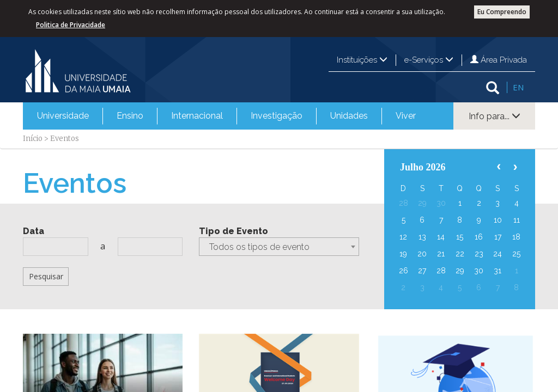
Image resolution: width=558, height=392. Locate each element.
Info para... (495, 116)
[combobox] (279, 247)
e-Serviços (429, 60)
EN (518, 87)
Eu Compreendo (502, 12)
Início (33, 139)
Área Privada (499, 60)
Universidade (63, 116)
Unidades (349, 116)
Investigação (277, 116)
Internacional (197, 116)
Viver (406, 116)
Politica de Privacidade (71, 25)
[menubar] (226, 116)
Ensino (130, 116)
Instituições (362, 60)
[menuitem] (63, 116)
